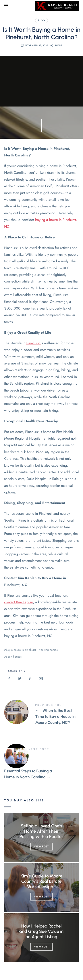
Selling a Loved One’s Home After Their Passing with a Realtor (41, 831)
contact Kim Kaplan (19, 602)
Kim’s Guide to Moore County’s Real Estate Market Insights (41, 881)
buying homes (49, 650)
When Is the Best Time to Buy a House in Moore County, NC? (42, 715)
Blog (41, 20)
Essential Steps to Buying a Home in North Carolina (42, 764)
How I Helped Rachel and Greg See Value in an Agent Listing (42, 931)
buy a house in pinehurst (21, 650)
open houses (14, 657)
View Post (41, 846)
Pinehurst (34, 343)
